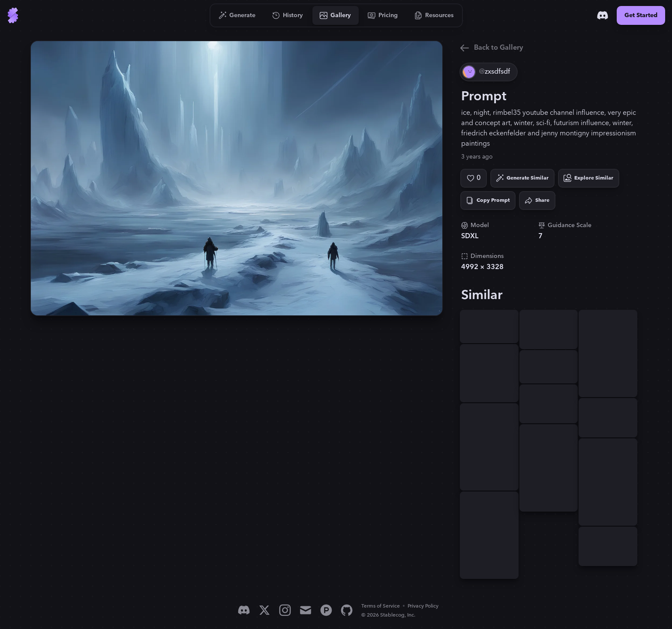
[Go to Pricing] (383, 15)
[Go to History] (288, 15)
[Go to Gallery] (336, 15)
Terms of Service (381, 606)
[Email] (306, 610)
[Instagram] (285, 610)
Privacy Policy (423, 606)
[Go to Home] (13, 15)
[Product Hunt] (326, 610)
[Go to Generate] (237, 15)
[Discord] (603, 15)
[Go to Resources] (434, 15)
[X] (264, 610)
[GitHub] (347, 610)
